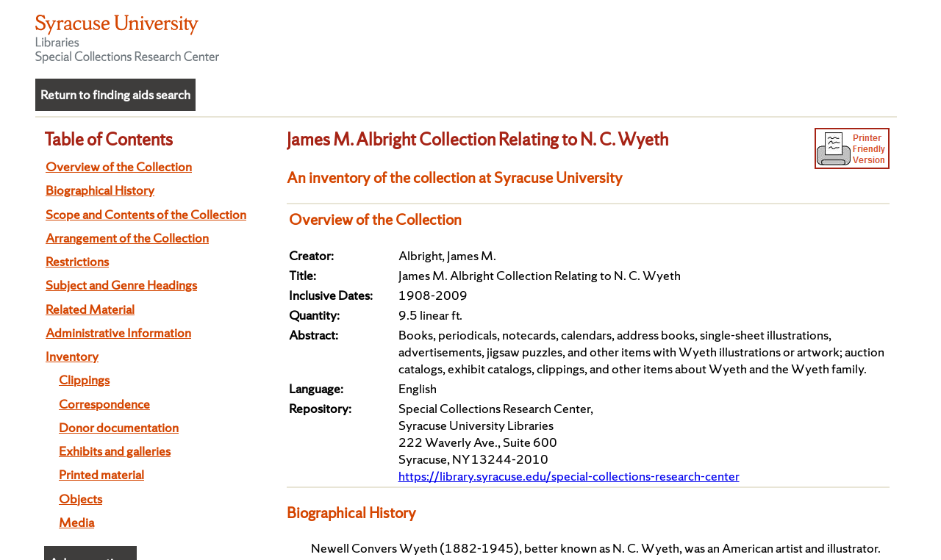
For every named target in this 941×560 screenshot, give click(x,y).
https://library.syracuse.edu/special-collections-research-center (569, 476)
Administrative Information (118, 333)
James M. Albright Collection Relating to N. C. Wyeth (477, 139)
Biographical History (100, 190)
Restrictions (77, 261)
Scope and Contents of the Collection (146, 214)
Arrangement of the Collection (127, 238)
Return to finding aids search (115, 94)
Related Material (90, 309)
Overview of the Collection (119, 166)
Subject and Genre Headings (121, 285)
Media (76, 522)
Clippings (84, 380)
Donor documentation (119, 427)
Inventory (72, 356)
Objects (80, 499)
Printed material (101, 474)
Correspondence (104, 404)
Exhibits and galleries (115, 451)
